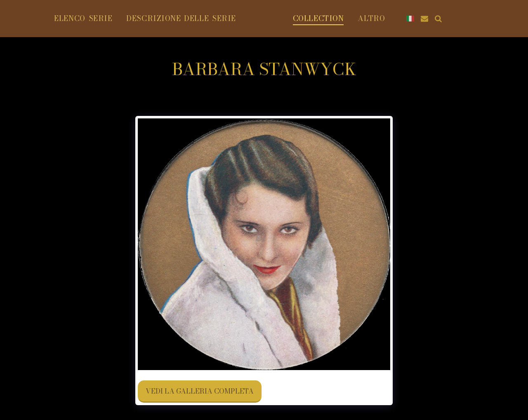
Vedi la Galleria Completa (200, 391)
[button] (495, 19)
